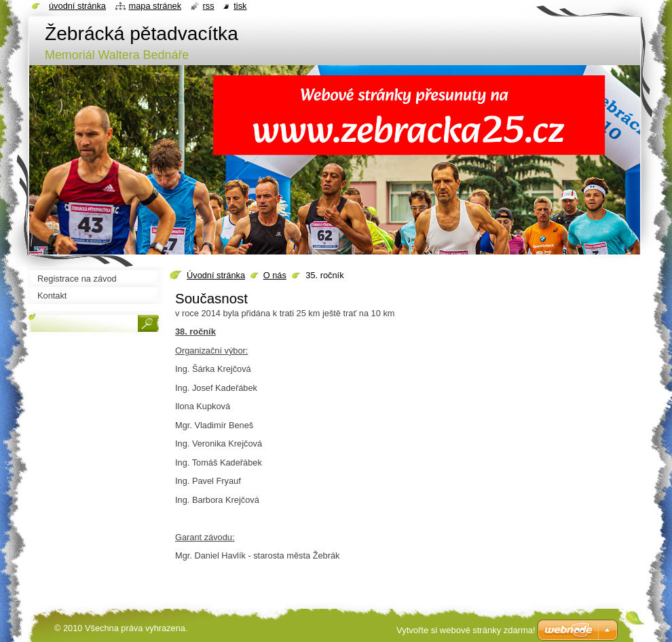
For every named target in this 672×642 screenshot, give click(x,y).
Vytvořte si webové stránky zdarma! (466, 630)
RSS (209, 6)
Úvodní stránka (216, 275)
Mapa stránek (155, 6)
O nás (275, 275)
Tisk (240, 6)
